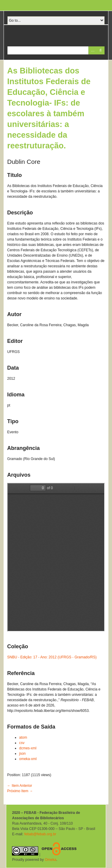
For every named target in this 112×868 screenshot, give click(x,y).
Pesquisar (101, 50)
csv (22, 743)
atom (23, 737)
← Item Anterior (20, 786)
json (22, 754)
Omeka (51, 860)
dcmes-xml (28, 748)
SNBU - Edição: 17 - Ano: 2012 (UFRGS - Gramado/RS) (52, 657)
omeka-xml (28, 759)
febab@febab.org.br (40, 834)
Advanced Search (92, 50)
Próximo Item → (20, 791)
